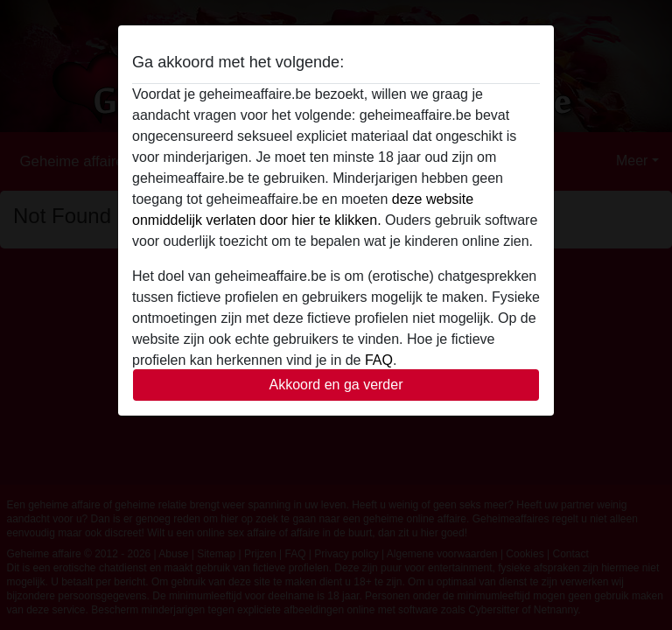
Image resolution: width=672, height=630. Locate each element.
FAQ (379, 360)
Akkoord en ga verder (336, 385)
